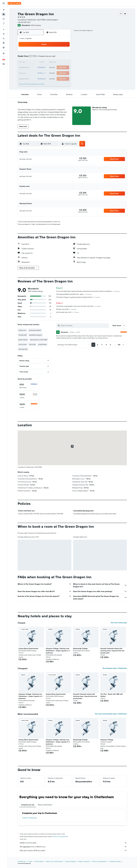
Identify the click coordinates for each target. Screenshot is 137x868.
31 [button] (39, 78)
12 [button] (50, 62)
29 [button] (65, 73)
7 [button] (60, 57)
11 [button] (44, 62)
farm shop (32, 344)
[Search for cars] (4, 19)
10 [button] (39, 62)
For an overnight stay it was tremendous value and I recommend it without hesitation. (88, 291)
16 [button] (34, 68)
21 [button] (60, 68)
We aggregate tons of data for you (73, 847)
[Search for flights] (4, 10)
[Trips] (4, 54)
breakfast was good (35, 335)
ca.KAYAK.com (22, 861)
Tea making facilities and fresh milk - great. (74, 294)
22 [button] (65, 68)
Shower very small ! (66, 309)
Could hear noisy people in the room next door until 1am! (78, 306)
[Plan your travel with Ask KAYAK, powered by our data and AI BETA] (4, 29)
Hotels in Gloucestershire (99, 861)
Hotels (30, 861)
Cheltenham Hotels (115, 861)
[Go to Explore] (4, 34)
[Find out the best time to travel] (4, 43)
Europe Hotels (39, 861)
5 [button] (50, 57)
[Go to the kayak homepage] (14, 3)
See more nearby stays (119, 623)
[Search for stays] (4, 14)
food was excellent (35, 330)
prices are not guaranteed (60, 836)
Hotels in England (71, 861)
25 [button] (44, 73)
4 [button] (44, 57)
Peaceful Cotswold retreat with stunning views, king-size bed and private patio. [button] (112, 651)
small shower (42, 344)
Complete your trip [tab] (28, 805)
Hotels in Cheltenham (30, 818)
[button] (4, 3)
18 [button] (44, 68)
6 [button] (55, 57)
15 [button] (65, 62)
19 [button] (50, 68)
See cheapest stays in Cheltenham (115, 668)
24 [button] (39, 73)
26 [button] (50, 73)
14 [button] (60, 62)
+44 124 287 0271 (24, 22)
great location (23, 340)
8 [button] (65, 57)
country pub (23, 344)
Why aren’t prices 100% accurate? (73, 850)
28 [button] (60, 73)
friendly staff (23, 335)
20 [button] (55, 68)
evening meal (23, 349)
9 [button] (34, 62)
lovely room (22, 330)
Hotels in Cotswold (84, 861)
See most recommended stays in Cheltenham (111, 714)
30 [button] (34, 78)
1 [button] (65, 52)
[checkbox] (28, 386)
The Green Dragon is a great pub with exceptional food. (78, 297)
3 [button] (39, 57)
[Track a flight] (4, 38)
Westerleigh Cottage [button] (80, 649)
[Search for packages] (4, 23)
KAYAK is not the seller (73, 843)
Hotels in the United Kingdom (54, 861)
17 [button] (39, 68)
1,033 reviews (36, 25)
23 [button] (34, 73)
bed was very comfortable (39, 340)
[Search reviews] (84, 325)
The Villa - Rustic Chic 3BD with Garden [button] (112, 695)
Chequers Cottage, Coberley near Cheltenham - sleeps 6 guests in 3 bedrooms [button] (58, 651)
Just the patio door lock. (68, 312)
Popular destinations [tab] (45, 805)
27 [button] (55, 73)
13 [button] (55, 62)
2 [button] (34, 57)
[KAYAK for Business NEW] (4, 47)
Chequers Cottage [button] (107, 740)
